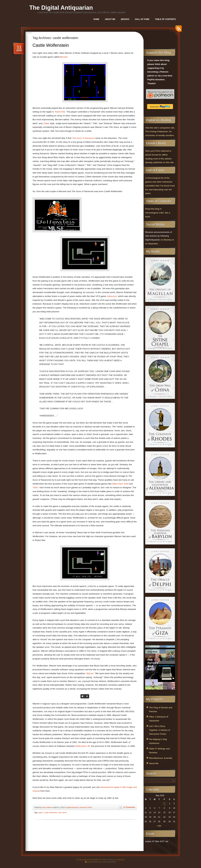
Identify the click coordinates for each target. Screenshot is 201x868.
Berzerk (64, 57)
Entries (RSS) (93, 862)
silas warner (62, 813)
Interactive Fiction (86, 807)
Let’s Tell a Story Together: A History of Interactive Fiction (159, 730)
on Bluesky (166, 240)
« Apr (159, 826)
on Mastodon (152, 244)
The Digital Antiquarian (61, 8)
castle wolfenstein (51, 813)
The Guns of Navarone (83, 138)
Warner (90, 673)
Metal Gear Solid (120, 484)
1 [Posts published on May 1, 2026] (164, 804)
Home (96, 19)
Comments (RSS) (109, 862)
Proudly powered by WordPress (88, 860)
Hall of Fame (142, 19)
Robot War (60, 112)
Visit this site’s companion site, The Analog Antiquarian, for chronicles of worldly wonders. (160, 132)
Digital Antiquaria (72, 807)
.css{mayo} (120, 860)
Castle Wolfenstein (51, 45)
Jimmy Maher (47, 807)
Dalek (47, 123)
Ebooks (125, 19)
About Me (110, 19)
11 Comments (129, 807)
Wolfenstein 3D (83, 746)
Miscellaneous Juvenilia (161, 758)
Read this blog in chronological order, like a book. (158, 213)
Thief (35, 487)
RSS (178, 30)
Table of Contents (165, 19)
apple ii (41, 813)
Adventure (112, 296)
